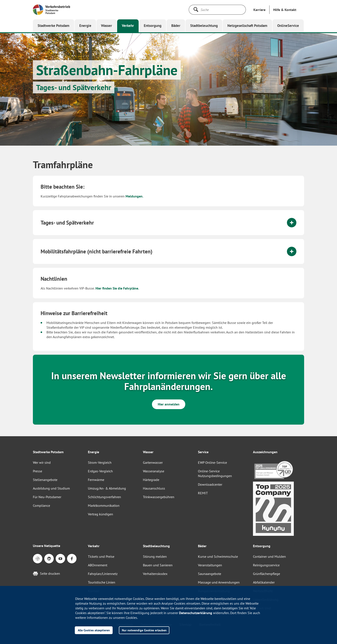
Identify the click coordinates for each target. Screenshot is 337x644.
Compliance (41, 505)
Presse (38, 471)
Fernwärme (96, 480)
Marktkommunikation (104, 505)
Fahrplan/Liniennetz (103, 574)
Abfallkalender (264, 582)
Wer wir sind (42, 462)
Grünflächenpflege (267, 574)
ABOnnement (98, 565)
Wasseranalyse (154, 471)
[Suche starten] (196, 9)
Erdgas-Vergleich (100, 471)
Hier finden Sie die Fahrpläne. (117, 288)
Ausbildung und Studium (51, 488)
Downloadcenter (210, 484)
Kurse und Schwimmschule (218, 556)
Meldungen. (134, 196)
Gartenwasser (153, 462)
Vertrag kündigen (100, 514)
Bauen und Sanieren (158, 565)
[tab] (168, 223)
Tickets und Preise (101, 556)
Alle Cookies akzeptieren (94, 630)
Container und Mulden (269, 556)
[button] (285, 10)
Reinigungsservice (266, 565)
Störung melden (155, 556)
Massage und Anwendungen (219, 582)
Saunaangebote (210, 574)
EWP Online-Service (212, 462)
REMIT (203, 493)
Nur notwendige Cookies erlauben (144, 630)
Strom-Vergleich (100, 462)
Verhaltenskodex (155, 574)
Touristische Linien (102, 582)
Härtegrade (151, 480)
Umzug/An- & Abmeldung (107, 488)
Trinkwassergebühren (159, 497)
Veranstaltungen (210, 565)
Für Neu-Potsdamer (47, 497)
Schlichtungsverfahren (104, 497)
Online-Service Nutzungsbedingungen (215, 473)
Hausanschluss (154, 488)
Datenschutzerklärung (196, 613)
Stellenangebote (45, 480)
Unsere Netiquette (47, 546)
